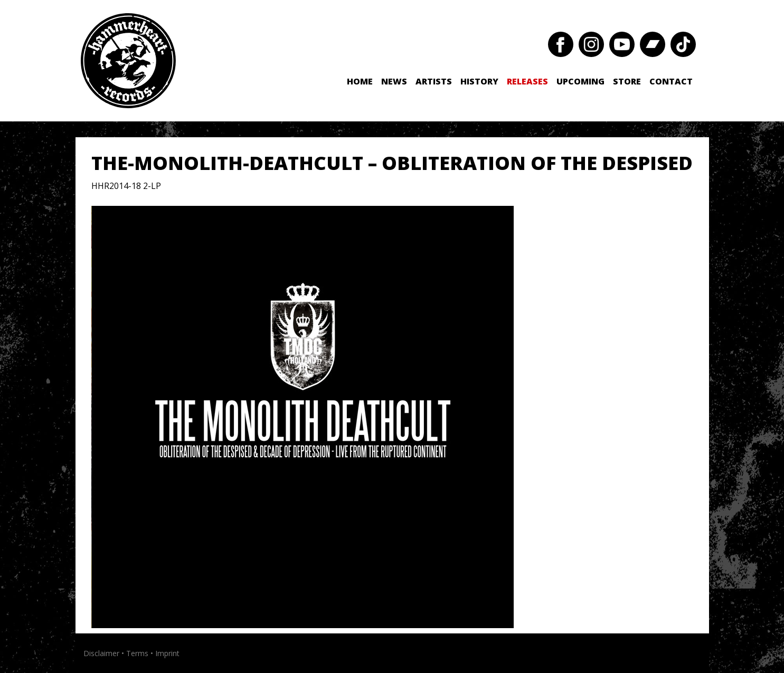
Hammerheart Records (128, 61)
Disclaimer (101, 653)
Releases (527, 81)
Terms (137, 653)
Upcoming (580, 81)
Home (360, 81)
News (394, 81)
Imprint (167, 653)
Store (627, 81)
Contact (671, 81)
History (479, 81)
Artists (434, 81)
